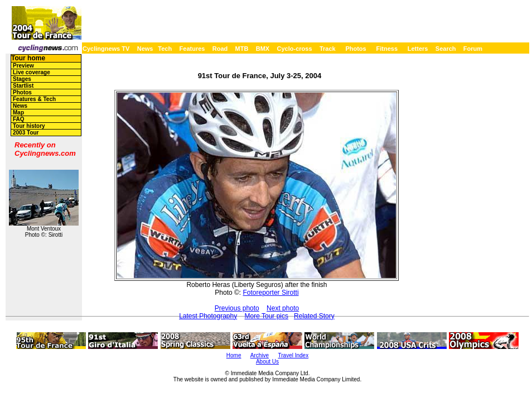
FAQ (19, 119)
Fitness (387, 49)
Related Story (314, 316)
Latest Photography (208, 316)
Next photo (283, 308)
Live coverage (32, 72)
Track (328, 49)
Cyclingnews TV (106, 49)
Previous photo (237, 308)
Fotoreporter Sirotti (271, 293)
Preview (23, 66)
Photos (356, 49)
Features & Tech (34, 99)
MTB (242, 49)
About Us (267, 362)
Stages (22, 79)
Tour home (28, 58)
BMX (263, 49)
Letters (418, 49)
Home (234, 355)
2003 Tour (26, 133)
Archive (260, 355)
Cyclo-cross (295, 49)
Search (446, 49)
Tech (165, 49)
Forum (473, 49)
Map (18, 113)
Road (220, 49)
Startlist (23, 86)
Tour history (29, 126)
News (145, 49)
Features (192, 49)
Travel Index (294, 355)
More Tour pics (267, 316)
